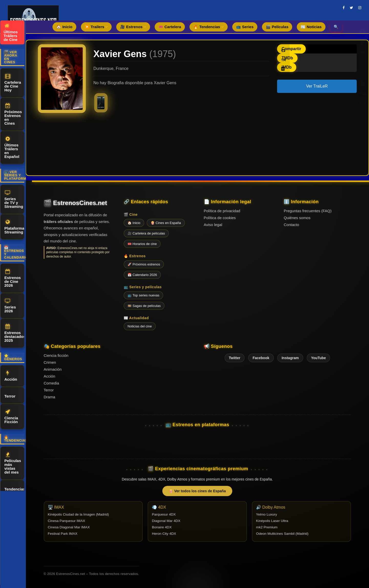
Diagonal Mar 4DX (166, 521)
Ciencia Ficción (11, 417)
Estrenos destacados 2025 (14, 333)
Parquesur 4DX (164, 514)
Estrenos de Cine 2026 (13, 278)
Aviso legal (213, 225)
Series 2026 (10, 306)
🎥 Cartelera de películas (146, 233)
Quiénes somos (297, 218)
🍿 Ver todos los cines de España (197, 491)
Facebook (261, 358)
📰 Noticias (311, 27)
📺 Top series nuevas (143, 295)
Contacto (291, 225)
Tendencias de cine (14, 490)
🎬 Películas (277, 27)
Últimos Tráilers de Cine (11, 33)
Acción (11, 376)
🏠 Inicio (64, 27)
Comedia (51, 383)
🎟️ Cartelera (170, 27)
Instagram (290, 358)
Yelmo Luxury (267, 514)
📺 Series (245, 27)
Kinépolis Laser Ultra (272, 521)
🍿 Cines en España (166, 223)
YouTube (319, 358)
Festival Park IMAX (63, 534)
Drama (50, 397)
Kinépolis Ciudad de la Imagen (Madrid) (78, 514)
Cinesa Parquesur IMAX (67, 521)
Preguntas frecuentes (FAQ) (308, 211)
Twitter (235, 358)
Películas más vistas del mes (13, 463)
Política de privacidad (222, 211)
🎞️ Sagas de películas (144, 306)
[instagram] (360, 8)
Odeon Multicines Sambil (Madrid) (282, 534)
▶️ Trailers (96, 27)
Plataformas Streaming (14, 227)
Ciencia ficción (56, 355)
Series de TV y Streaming (14, 199)
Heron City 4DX (164, 534)
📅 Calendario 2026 (142, 275)
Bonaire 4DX (162, 527)
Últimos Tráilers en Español (12, 148)
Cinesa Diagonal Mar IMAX (69, 527)
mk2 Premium (267, 527)
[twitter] (351, 8)
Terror (10, 395)
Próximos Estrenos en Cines (13, 114)
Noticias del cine (140, 326)
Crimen (50, 362)
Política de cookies (220, 218)
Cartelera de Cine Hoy (13, 83)
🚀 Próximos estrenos (144, 264)
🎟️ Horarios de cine (142, 244)
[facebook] (344, 8)
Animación (53, 369)
